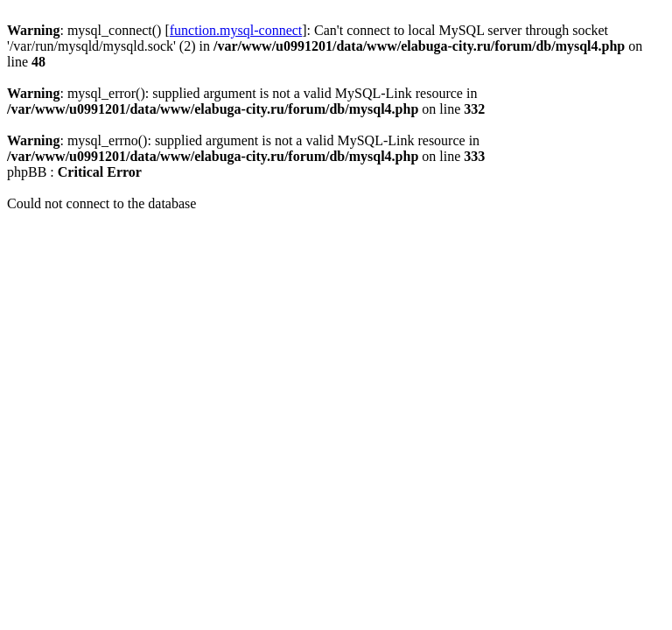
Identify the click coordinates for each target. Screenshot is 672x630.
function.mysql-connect (236, 30)
